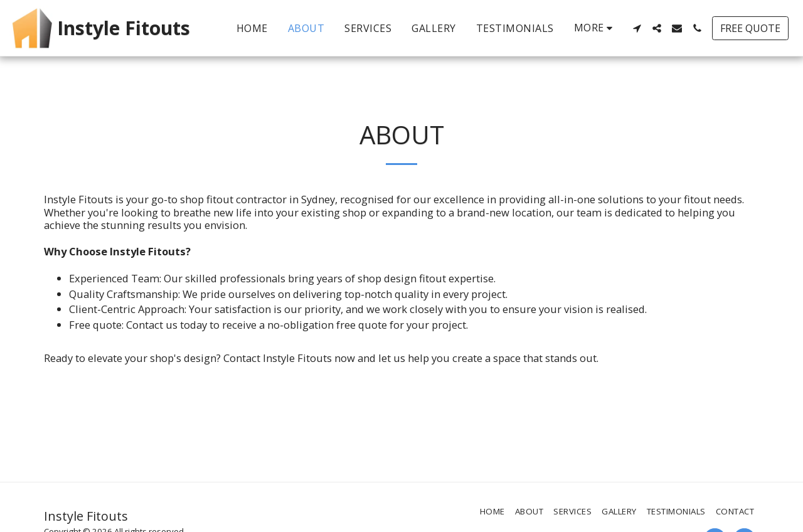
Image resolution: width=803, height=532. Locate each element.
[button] (637, 28)
